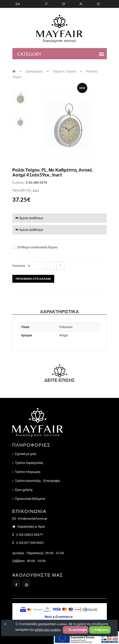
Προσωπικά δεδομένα (30, 499)
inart (36, 190)
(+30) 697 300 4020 (30, 543)
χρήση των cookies (48, 630)
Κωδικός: (19, 182)
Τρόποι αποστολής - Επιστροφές (38, 481)
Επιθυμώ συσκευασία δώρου (38, 247)
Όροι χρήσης (24, 490)
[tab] (21, 97)
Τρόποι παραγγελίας (29, 463)
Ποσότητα (19, 266)
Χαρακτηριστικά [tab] (59, 311)
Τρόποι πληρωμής (28, 472)
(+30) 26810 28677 (29, 535)
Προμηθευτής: (22, 190)
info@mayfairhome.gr (33, 518)
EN (18, 4)
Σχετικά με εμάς (26, 454)
